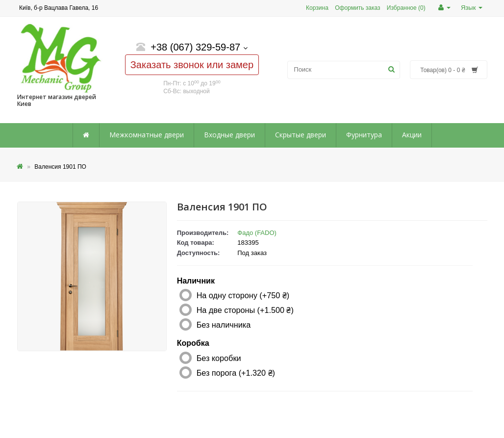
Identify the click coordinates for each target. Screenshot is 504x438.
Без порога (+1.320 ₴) (236, 373)
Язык (472, 8)
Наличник (196, 281)
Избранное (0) (406, 8)
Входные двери (229, 135)
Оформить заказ (357, 8)
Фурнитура (364, 135)
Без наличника (224, 325)
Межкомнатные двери (147, 135)
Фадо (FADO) (257, 233)
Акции (412, 135)
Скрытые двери (301, 135)
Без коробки (219, 358)
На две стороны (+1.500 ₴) (245, 310)
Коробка (193, 343)
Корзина (317, 8)
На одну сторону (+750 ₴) (243, 295)
